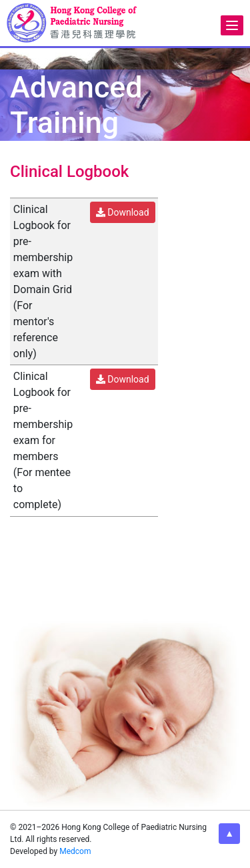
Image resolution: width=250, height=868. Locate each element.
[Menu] (232, 25)
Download (123, 212)
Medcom (75, 851)
